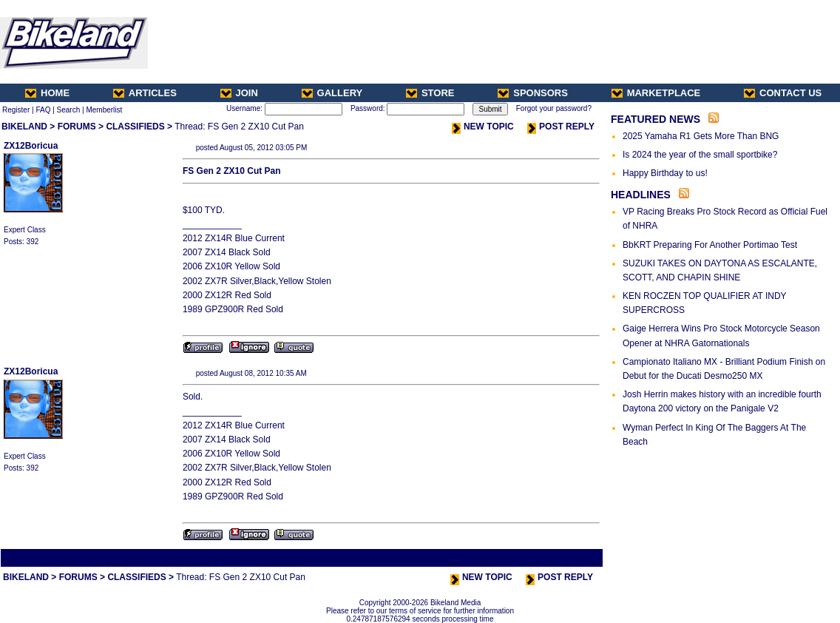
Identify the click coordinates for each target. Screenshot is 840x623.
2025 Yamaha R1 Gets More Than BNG (701, 136)
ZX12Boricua (31, 146)
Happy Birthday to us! (665, 173)
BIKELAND (24, 127)
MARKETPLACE (656, 93)
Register (16, 110)
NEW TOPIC (483, 127)
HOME (47, 93)
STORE (430, 93)
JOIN (239, 93)
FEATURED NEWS (656, 119)
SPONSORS (533, 93)
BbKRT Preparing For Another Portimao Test (710, 245)
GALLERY (332, 93)
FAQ (43, 110)
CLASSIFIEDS (135, 127)
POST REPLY (561, 127)
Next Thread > (575, 558)
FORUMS (77, 127)
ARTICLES (145, 93)
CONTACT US (783, 93)
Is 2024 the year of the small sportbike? (700, 155)
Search (69, 110)
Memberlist (104, 110)
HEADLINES (641, 195)
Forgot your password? (554, 108)
